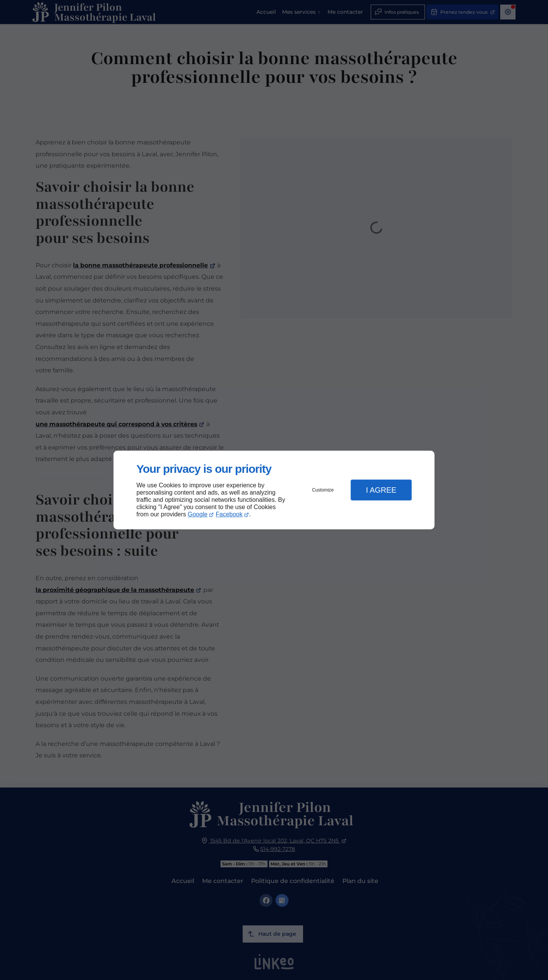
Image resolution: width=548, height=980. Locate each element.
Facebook (229, 514)
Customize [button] (323, 490)
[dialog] (274, 490)
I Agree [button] (381, 490)
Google (198, 514)
